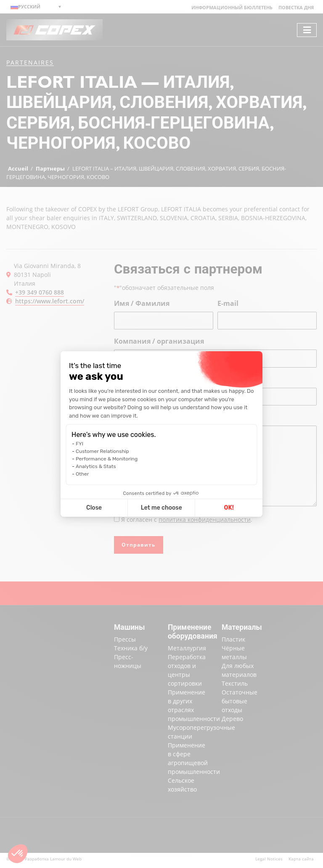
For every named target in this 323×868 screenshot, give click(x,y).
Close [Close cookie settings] (94, 508)
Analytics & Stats (96, 466)
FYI (79, 444)
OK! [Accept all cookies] (229, 508)
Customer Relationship (102, 451)
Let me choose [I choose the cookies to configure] (161, 508)
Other (82, 474)
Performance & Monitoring (107, 459)
